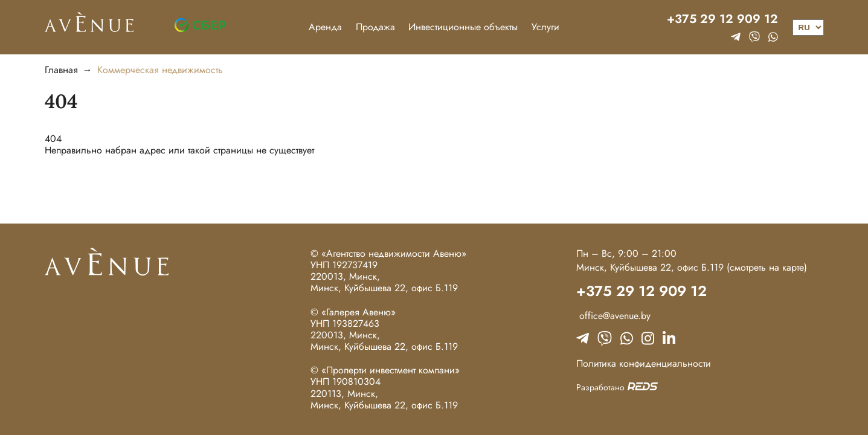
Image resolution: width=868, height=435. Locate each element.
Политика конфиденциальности (644, 363)
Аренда (325, 27)
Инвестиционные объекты (463, 27)
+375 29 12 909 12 (722, 19)
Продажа (375, 27)
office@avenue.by (613, 316)
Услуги (545, 27)
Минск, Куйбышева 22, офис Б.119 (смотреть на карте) (692, 267)
